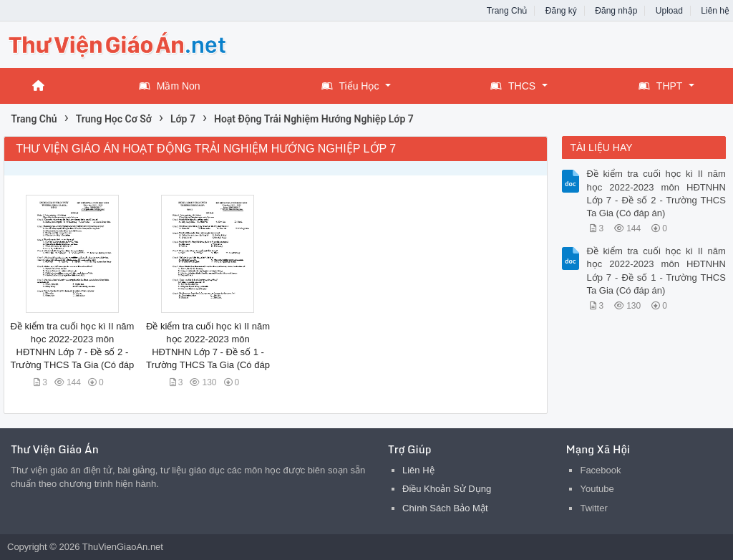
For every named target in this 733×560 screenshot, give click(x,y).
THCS (513, 86)
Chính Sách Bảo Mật (445, 508)
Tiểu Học (350, 86)
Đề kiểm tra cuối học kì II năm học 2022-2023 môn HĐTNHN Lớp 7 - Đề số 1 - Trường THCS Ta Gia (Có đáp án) (656, 271)
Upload (669, 11)
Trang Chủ (507, 11)
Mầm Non (170, 86)
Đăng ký (561, 11)
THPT (661, 86)
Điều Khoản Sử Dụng (447, 489)
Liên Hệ (418, 470)
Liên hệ (715, 11)
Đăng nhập (616, 11)
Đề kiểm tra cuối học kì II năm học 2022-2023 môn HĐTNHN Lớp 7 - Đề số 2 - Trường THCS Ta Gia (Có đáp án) (656, 193)
